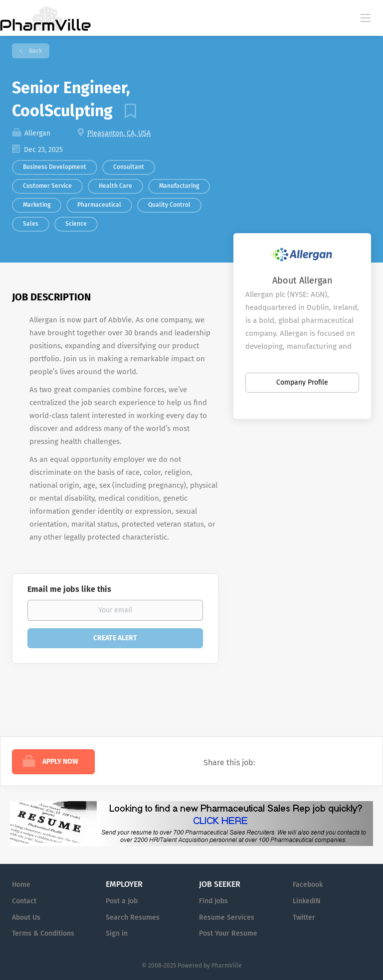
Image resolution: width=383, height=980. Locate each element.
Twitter (304, 917)
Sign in (117, 933)
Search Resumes (133, 917)
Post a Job (122, 901)
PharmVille (227, 966)
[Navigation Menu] (366, 17)
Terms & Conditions (43, 933)
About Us (26, 917)
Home (21, 885)
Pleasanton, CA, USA (119, 133)
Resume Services (227, 917)
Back (35, 51)
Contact (24, 901)
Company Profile (302, 382)
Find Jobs (213, 901)
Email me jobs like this (69, 589)
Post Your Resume (228, 933)
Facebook (308, 885)
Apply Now (60, 762)
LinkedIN (306, 901)
